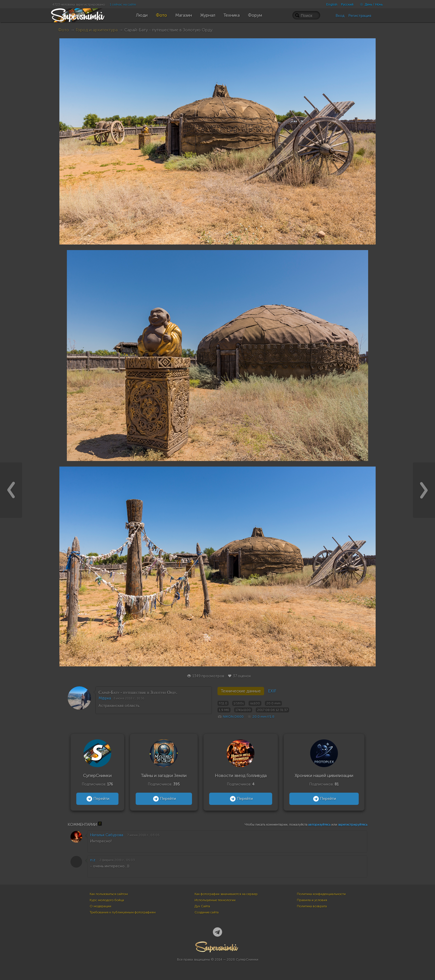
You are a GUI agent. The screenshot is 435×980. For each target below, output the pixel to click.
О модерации (100, 906)
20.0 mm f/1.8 (263, 717)
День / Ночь (370, 4)
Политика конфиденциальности (321, 894)
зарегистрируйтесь (353, 825)
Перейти (97, 799)
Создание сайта (207, 912)
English (332, 4)
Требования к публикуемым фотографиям (123, 912)
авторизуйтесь (319, 825)
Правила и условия (312, 900)
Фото (64, 30)
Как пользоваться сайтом (109, 894)
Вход (340, 16)
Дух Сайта (202, 906)
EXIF (272, 691)
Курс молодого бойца (107, 900)
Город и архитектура (97, 30)
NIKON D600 (233, 717)
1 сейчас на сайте (123, 4)
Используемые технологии (215, 900)
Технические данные (241, 691)
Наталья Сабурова (107, 835)
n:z (93, 860)
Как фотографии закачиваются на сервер (226, 894)
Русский (347, 4)
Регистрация (360, 16)
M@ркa (105, 698)
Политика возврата (312, 906)
